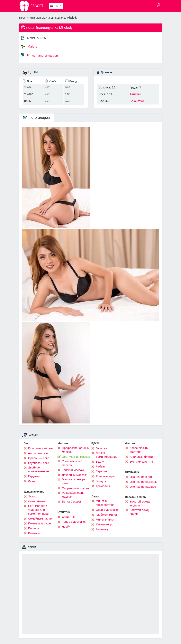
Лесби (66, 527)
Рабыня (101, 467)
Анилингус (103, 529)
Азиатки (136, 94)
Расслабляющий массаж (73, 495)
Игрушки (34, 476)
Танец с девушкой (74, 522)
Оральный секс (39, 458)
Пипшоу (34, 528)
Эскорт (33, 496)
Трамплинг (103, 486)
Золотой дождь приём (140, 512)
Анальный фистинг (143, 457)
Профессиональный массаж (76, 450)
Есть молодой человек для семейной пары (39, 510)
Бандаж (101, 481)
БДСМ (100, 462)
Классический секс (41, 448)
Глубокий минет (107, 515)
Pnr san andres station (40, 55)
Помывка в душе (40, 523)
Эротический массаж (76, 457)
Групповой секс (39, 463)
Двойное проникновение (39, 469)
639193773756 (36, 38)
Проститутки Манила (32, 18)
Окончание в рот (141, 477)
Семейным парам (40, 519)
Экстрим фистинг (141, 462)
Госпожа (102, 448)
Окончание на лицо (143, 487)
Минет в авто (105, 520)
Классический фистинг (139, 450)
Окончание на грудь (143, 482)
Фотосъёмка (36, 501)
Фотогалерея (36, 118)
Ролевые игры (106, 476)
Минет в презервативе (105, 503)
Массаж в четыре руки (74, 481)
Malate (29, 47)
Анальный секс (38, 453)
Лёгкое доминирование (107, 455)
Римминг (34, 533)
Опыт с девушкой (108, 510)
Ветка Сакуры (71, 502)
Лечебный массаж (74, 475)
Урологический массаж (72, 463)
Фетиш (33, 481)
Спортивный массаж (76, 488)
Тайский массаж (73, 470)
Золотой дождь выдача (140, 503)
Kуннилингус (104, 524)
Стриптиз (68, 517)
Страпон (102, 471)
